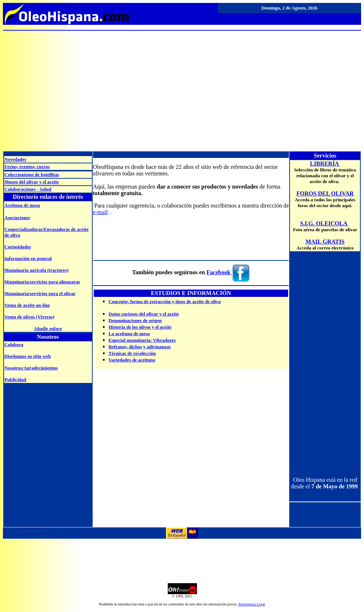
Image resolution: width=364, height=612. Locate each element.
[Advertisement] (182, 88)
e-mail (100, 212)
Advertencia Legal (251, 604)
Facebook (218, 272)
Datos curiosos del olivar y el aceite (144, 314)
